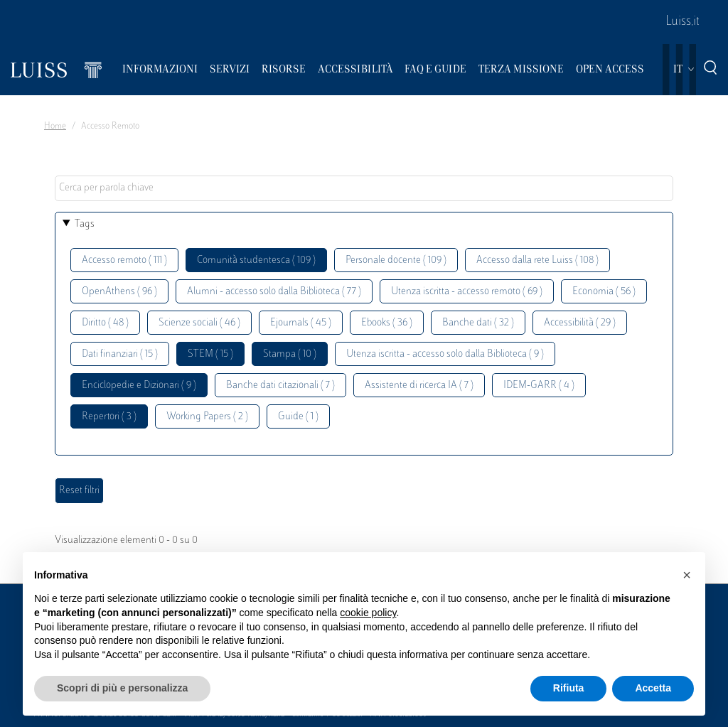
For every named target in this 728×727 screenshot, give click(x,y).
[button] (687, 575)
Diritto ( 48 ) (105, 323)
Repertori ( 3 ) (109, 417)
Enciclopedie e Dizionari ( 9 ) (139, 386)
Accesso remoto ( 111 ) (124, 260)
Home (55, 126)
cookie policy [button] (368, 613)
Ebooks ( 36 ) (387, 323)
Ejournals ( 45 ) (301, 323)
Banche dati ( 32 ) (478, 323)
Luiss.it (682, 22)
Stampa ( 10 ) (290, 354)
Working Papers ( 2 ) (207, 417)
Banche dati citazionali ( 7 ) (280, 386)
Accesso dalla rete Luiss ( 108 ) (537, 260)
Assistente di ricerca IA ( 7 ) (419, 386)
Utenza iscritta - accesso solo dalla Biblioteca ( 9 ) (445, 354)
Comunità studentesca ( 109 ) (256, 260)
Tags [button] (85, 224)
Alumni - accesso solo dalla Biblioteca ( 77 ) (274, 292)
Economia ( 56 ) (604, 292)
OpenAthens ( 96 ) (119, 292)
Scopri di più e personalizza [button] (122, 688)
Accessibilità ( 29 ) (580, 323)
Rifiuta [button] (569, 688)
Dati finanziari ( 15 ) (120, 354)
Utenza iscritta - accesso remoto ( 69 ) (467, 292)
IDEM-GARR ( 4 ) (539, 386)
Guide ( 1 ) (298, 417)
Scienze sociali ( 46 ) (199, 323)
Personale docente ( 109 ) (396, 260)
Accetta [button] (653, 688)
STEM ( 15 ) (210, 354)
